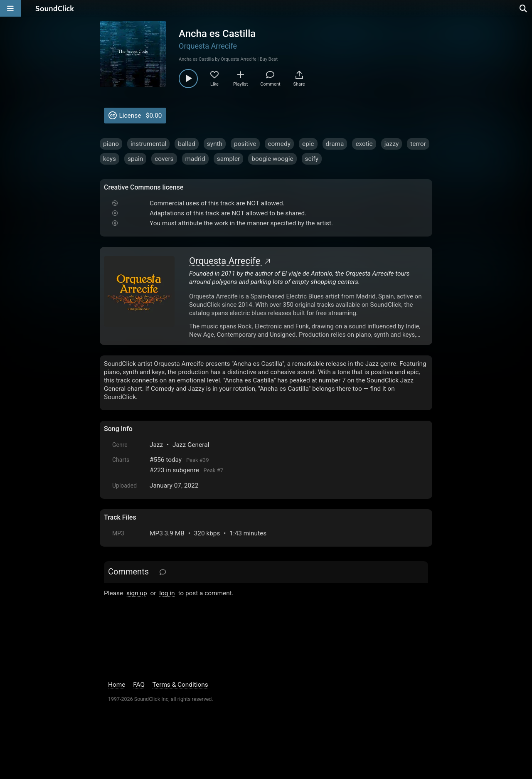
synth (215, 144)
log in (167, 593)
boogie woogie (272, 159)
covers (164, 159)
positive (245, 144)
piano (111, 144)
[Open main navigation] (10, 8)
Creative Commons (132, 187)
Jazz (156, 445)
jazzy (392, 144)
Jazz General (191, 445)
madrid (195, 159)
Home (117, 685)
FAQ (139, 685)
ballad (187, 144)
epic (308, 144)
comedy (279, 144)
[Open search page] (524, 8)
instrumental (148, 144)
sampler (229, 159)
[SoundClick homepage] (55, 8)
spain (135, 159)
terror (418, 144)
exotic (364, 144)
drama (335, 144)
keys (110, 159)
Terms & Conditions (180, 685)
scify (312, 159)
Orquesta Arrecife (208, 46)
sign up (137, 593)
